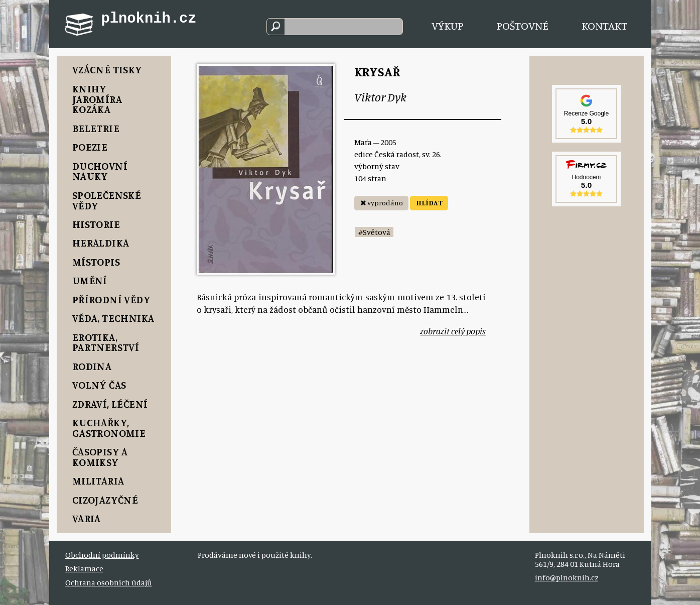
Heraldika (101, 243)
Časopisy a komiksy (100, 457)
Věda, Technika (113, 318)
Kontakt (604, 25)
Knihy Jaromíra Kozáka (97, 99)
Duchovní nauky (100, 171)
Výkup (448, 25)
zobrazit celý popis (453, 331)
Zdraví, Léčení (110, 404)
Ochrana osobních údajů (109, 582)
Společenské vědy (107, 200)
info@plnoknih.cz (567, 577)
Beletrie (96, 128)
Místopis (96, 262)
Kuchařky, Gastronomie (109, 428)
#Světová (374, 232)
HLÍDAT (429, 203)
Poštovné (522, 25)
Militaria (98, 481)
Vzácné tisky (107, 70)
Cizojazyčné (105, 500)
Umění (90, 280)
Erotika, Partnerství (106, 342)
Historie (96, 224)
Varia (87, 518)
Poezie (90, 147)
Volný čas (99, 385)
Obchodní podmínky (102, 555)
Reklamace (84, 568)
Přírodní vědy (111, 299)
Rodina (92, 366)
